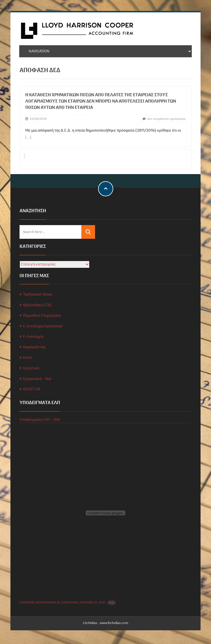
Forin (27, 358)
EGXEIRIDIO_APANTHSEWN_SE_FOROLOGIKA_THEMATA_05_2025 (63, 603)
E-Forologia (33, 337)
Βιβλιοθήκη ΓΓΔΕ (38, 305)
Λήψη (112, 603)
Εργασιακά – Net (37, 379)
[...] (28, 137)
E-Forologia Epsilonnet (43, 326)
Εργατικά (31, 368)
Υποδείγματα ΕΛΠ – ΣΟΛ (40, 420)
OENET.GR (32, 389)
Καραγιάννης (34, 347)
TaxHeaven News (38, 295)
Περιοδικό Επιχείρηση (42, 316)
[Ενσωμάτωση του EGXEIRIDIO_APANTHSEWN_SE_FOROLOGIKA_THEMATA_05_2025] (106, 513)
